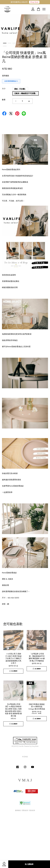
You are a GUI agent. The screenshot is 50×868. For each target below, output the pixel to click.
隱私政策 (25, 810)
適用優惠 (5, 76)
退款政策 (32, 810)
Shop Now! (34, 2)
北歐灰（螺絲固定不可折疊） (26, 93)
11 (5, 46)
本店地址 (25, 757)
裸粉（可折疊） (20, 89)
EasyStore (35, 746)
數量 (4, 100)
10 (47, 43)
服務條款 (18, 810)
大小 (4, 89)
